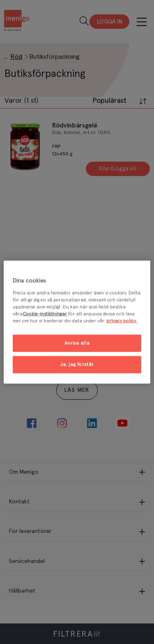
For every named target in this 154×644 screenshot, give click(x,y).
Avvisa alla (77, 343)
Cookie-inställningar (45, 314)
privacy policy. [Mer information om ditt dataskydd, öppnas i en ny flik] (122, 321)
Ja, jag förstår (77, 364)
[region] (77, 322)
